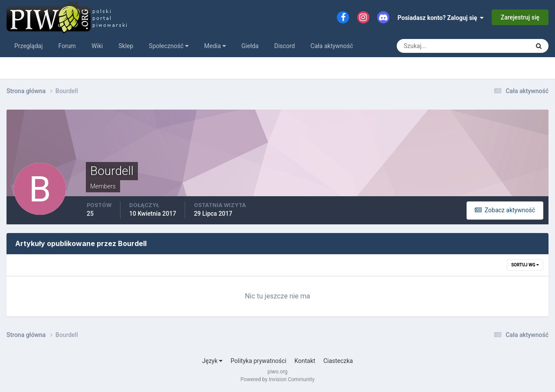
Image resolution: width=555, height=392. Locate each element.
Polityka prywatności (259, 361)
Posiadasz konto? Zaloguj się (441, 18)
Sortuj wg (525, 265)
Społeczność (168, 46)
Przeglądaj (29, 46)
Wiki (97, 46)
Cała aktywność (332, 46)
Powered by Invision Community (278, 379)
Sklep (126, 46)
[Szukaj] (431, 46)
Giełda (250, 46)
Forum (67, 46)
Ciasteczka (338, 361)
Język (212, 361)
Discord (284, 46)
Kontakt (305, 361)
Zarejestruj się (520, 17)
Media (215, 46)
